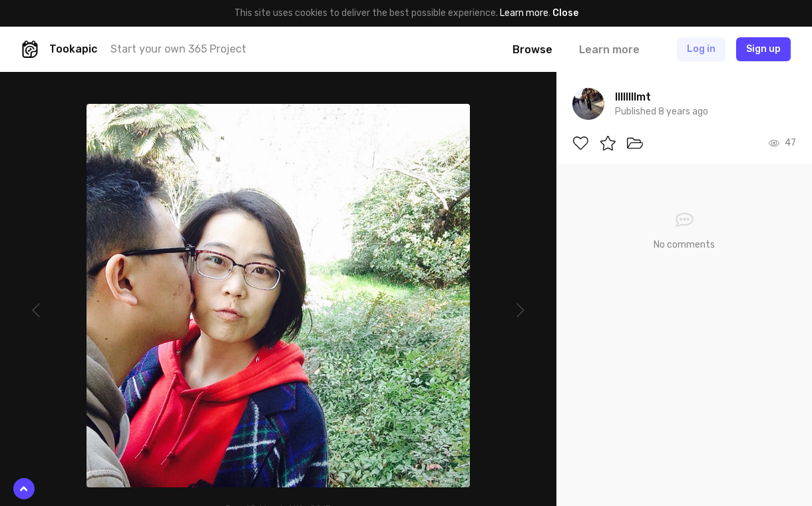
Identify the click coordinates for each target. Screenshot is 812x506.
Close (565, 13)
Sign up (763, 49)
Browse (532, 50)
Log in (701, 49)
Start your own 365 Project (178, 49)
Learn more (524, 13)
